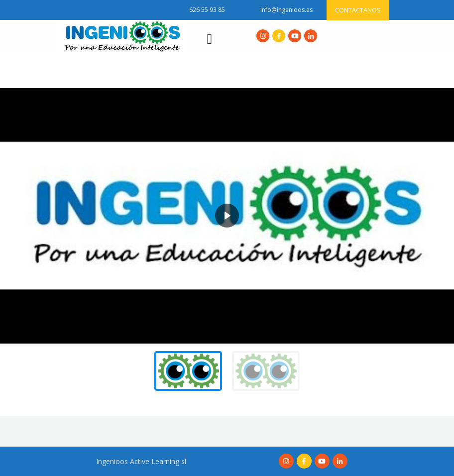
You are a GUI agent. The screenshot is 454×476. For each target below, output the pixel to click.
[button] (15, 216)
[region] (227, 243)
